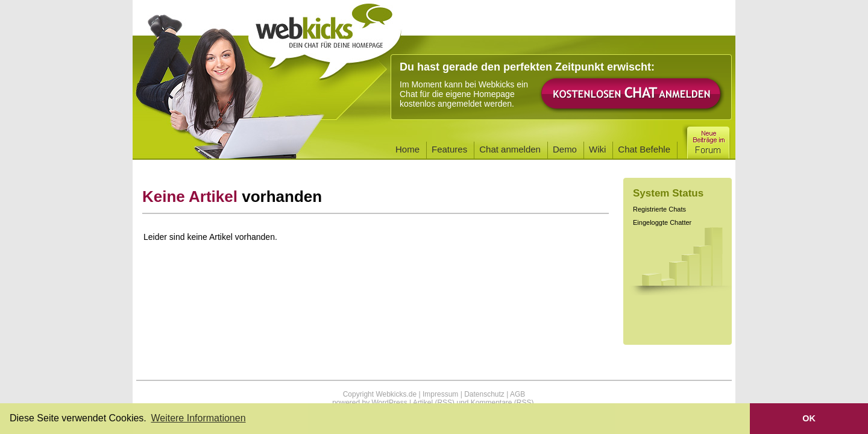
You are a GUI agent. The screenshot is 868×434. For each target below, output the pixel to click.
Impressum (440, 394)
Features (449, 149)
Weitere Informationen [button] (198, 418)
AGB (517, 394)
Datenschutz (484, 394)
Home (407, 149)
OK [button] (809, 418)
